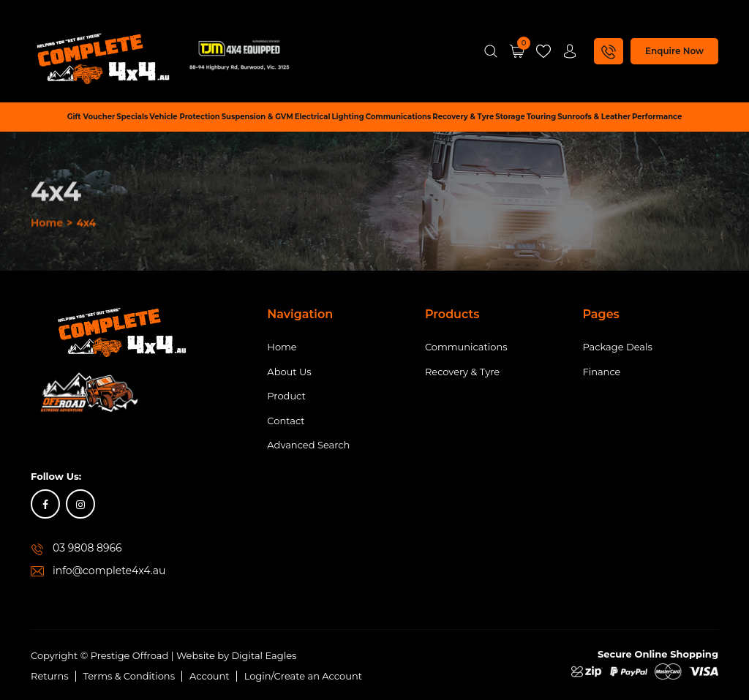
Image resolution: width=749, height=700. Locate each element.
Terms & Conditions (129, 676)
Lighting (347, 117)
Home (47, 302)
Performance (657, 117)
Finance (601, 372)
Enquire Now (674, 51)
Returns (50, 676)
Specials (132, 117)
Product (286, 396)
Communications (399, 117)
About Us (289, 372)
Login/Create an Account (303, 676)
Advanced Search (308, 445)
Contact (286, 421)
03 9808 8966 (87, 548)
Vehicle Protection (184, 117)
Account (210, 676)
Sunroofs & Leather (594, 117)
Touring (541, 117)
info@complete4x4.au (109, 571)
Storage (510, 117)
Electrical (313, 117)
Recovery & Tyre (463, 117)
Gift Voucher (91, 117)
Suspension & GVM (257, 117)
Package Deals (617, 347)
